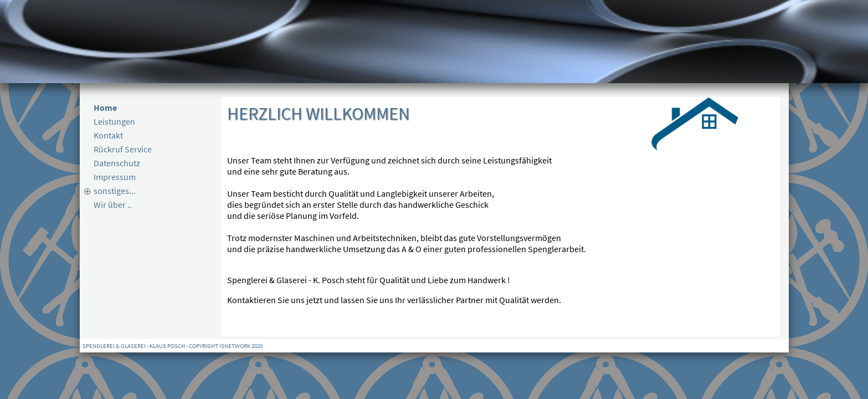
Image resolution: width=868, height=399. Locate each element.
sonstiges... (115, 191)
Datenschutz (117, 163)
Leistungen (114, 121)
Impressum (115, 177)
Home (105, 108)
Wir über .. (113, 204)
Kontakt (108, 135)
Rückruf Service (123, 149)
